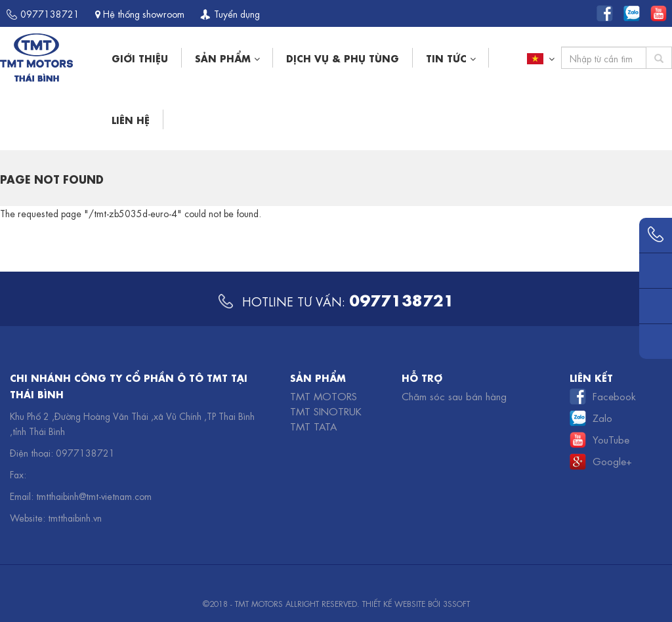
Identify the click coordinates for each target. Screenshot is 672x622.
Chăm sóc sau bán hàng (454, 396)
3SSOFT (456, 603)
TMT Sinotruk (326, 411)
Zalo (602, 417)
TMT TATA (313, 426)
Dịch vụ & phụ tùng (343, 57)
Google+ (612, 461)
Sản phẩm (227, 57)
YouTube (611, 439)
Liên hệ (131, 119)
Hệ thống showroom (140, 13)
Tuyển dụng (230, 13)
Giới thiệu (140, 57)
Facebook (614, 396)
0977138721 (43, 13)
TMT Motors (324, 396)
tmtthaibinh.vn (75, 517)
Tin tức (451, 57)
